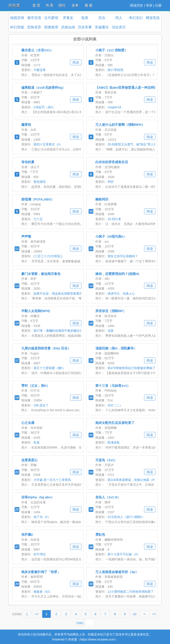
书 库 (49, 5)
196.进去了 (41, 405)
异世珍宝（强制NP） (111, 311)
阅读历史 (136, 5)
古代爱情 (51, 18)
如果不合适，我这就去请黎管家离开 (58, 294)
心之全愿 (28, 423)
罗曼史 (68, 18)
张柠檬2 (27, 534)
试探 (111, 331)
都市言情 (34, 18)
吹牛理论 (40, 554)
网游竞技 (153, 18)
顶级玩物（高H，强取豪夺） (116, 348)
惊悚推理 (51, 27)
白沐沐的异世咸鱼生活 (112, 162)
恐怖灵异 (34, 27)
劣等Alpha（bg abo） (38, 497)
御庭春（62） (43, 592)
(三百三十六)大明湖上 (48, 256)
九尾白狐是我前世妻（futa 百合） (46, 348)
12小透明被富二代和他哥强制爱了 (131, 592)
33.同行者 (114, 219)
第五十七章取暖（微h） (50, 368)
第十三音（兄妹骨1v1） (113, 386)
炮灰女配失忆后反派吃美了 (115, 423)
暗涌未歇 (114, 442)
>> (154, 614)
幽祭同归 (102, 199)
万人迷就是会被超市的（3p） (117, 572)
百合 (102, 18)
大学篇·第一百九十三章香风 (52, 480)
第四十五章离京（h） (48, 144)
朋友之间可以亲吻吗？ (123, 256)
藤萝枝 (26, 125)
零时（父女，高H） (36, 386)
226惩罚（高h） (45, 107)
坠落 (37, 442)
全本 (75, 5)
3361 (80, 623)
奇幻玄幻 (136, 18)
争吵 (111, 182)
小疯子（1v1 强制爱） (112, 50)
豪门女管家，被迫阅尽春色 (41, 274)
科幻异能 (17, 27)
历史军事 (85, 27)
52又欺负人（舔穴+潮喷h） (126, 517)
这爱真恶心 (29, 460)
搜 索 (89, 5)
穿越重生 (102, 27)
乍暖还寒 (40, 70)
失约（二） (115, 405)
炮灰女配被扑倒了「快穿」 (41, 572)
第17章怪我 (115, 70)
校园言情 (17, 18)
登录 (149, 5)
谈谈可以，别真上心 (121, 294)
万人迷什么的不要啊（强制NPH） (120, 125)
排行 (62, 5)
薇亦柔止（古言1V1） (37, 50)
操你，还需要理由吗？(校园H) (117, 274)
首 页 (36, 5)
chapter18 (114, 107)
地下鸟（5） (42, 517)
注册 (158, 5)
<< (37, 614)
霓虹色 (100, 534)
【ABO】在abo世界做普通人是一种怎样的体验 (130, 87)
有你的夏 (28, 162)
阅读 (76, 62)
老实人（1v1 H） (108, 497)
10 (135, 614)
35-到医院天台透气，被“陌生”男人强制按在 (137, 144)
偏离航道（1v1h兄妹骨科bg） (43, 87)
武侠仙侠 (68, 27)
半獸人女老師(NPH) (36, 311)
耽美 (85, 18)
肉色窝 (14, 5)
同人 (119, 18)
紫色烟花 (40, 182)
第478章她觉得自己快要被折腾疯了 (131, 368)
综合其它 (119, 27)
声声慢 (26, 236)
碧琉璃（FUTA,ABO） (38, 199)
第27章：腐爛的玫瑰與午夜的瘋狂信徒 (60, 331)
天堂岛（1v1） (106, 460)
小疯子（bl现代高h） (111, 236)
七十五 (38, 219)
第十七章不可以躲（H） (124, 554)
